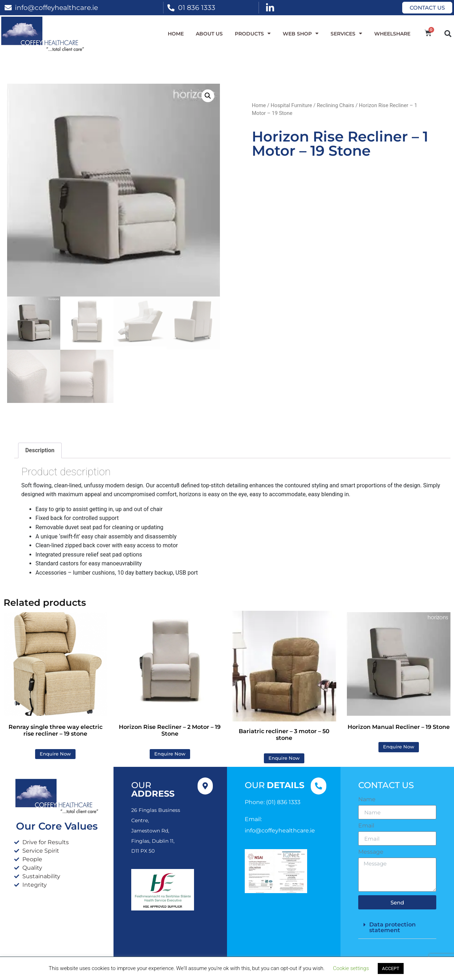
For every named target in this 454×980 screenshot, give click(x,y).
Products (253, 34)
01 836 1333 (197, 7)
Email (366, 826)
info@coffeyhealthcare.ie (56, 7)
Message (371, 852)
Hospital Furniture (291, 105)
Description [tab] (40, 450)
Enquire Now (55, 754)
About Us (209, 34)
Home (176, 34)
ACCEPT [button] (391, 968)
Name (367, 799)
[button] (448, 34)
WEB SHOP (301, 34)
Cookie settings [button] (351, 968)
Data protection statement (392, 927)
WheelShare (392, 34)
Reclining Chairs (335, 105)
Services (346, 34)
